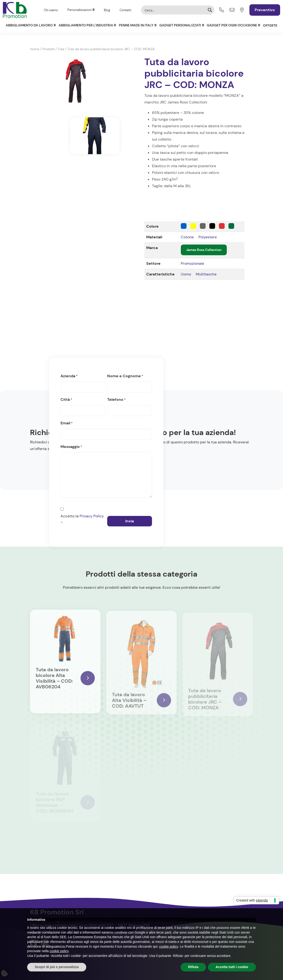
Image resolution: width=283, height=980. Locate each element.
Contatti (125, 10)
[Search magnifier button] (210, 10)
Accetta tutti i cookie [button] (232, 967)
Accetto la (82, 520)
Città (66, 400)
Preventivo (265, 10)
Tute (61, 49)
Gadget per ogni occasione (232, 25)
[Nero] (212, 226)
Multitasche (206, 274)
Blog (107, 10)
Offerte (270, 25)
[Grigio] (203, 226)
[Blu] (184, 226)
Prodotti (48, 49)
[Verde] (231, 226)
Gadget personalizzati (180, 25)
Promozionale (192, 263)
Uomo (186, 274)
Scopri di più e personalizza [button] (57, 967)
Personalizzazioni (79, 10)
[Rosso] (222, 226)
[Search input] (175, 10)
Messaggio (71, 447)
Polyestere (208, 237)
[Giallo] (193, 226)
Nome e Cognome (125, 376)
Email (67, 423)
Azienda (69, 376)
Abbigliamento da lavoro (29, 25)
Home (35, 49)
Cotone (187, 237)
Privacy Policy (92, 516)
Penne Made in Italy (136, 25)
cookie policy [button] (169, 946)
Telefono (116, 400)
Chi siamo (51, 10)
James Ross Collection (204, 250)
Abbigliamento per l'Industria (86, 25)
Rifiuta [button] (193, 967)
